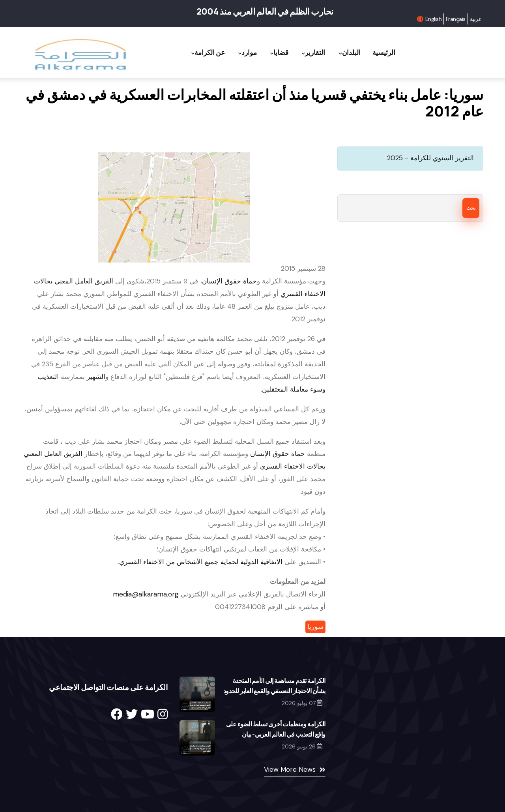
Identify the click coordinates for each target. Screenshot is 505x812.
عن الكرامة (197, 53)
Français (456, 19)
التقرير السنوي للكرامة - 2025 (430, 158)
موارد (239, 53)
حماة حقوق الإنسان (229, 281)
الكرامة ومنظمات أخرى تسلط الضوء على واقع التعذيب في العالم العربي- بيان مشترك (276, 734)
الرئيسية (383, 52)
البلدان (347, 53)
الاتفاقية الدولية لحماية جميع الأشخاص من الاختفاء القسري (201, 562)
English (433, 19)
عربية (476, 19)
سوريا (315, 626)
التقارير (309, 53)
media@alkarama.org (146, 594)
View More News (290, 769)
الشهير (96, 377)
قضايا (273, 53)
